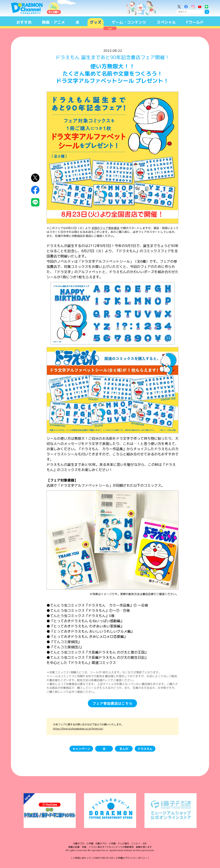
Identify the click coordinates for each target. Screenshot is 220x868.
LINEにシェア (35, 202)
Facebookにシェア (35, 190)
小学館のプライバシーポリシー (131, 858)
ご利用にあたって (82, 858)
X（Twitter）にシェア (35, 178)
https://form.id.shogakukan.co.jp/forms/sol (78, 729)
